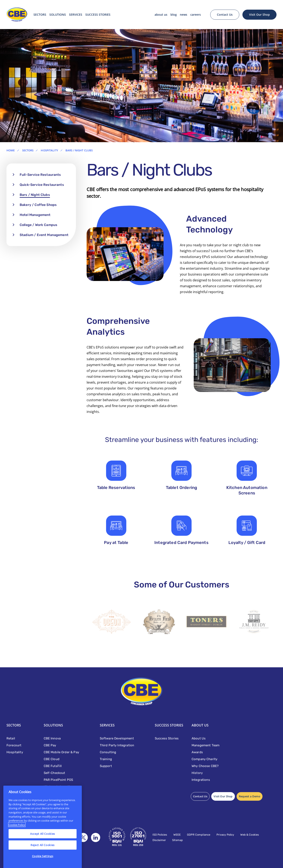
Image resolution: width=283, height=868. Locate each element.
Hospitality (49, 150)
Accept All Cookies (43, 843)
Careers (196, 15)
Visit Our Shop (259, 15)
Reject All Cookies (43, 855)
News (184, 15)
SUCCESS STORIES (98, 15)
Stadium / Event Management (44, 235)
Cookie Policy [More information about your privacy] (17, 834)
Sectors (40, 15)
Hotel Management (35, 215)
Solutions (58, 15)
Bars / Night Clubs (35, 195)
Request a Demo (250, 796)
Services (76, 15)
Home (11, 150)
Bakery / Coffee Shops (38, 205)
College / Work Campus (38, 225)
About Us (161, 15)
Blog (174, 15)
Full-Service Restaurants (40, 175)
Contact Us (225, 15)
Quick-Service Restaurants (42, 185)
